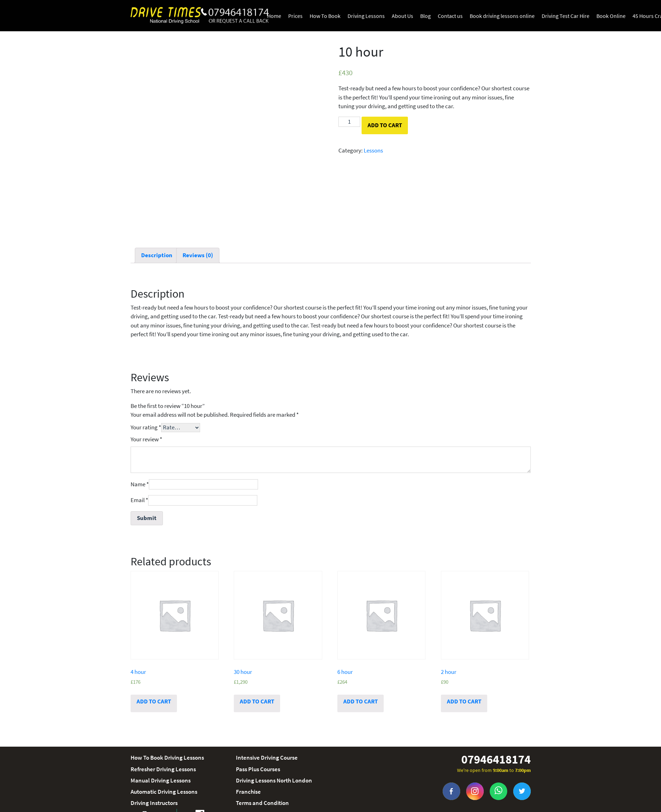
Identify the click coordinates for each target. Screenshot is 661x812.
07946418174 (496, 759)
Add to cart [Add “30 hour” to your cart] (257, 701)
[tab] (157, 256)
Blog (425, 16)
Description (157, 255)
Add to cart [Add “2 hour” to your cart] (464, 701)
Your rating (146, 427)
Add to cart (385, 125)
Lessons (373, 150)
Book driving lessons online (502, 16)
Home (274, 16)
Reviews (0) (198, 255)
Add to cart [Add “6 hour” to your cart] (361, 701)
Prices (295, 16)
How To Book (325, 16)
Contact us (450, 16)
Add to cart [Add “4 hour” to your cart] (154, 701)
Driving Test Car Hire (566, 16)
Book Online (611, 16)
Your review (146, 439)
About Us (402, 16)
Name (140, 484)
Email (139, 500)
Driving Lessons (366, 16)
